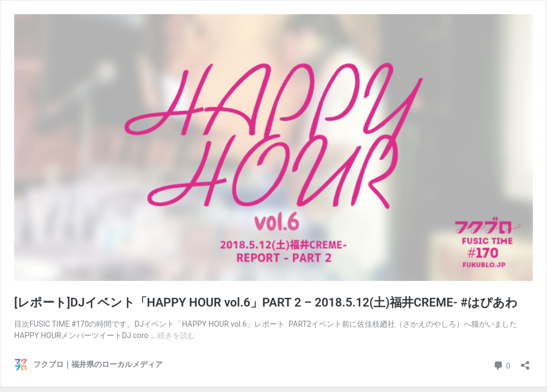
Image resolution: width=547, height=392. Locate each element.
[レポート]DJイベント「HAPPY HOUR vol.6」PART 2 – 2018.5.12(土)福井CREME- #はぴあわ (266, 302)
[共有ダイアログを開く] (525, 362)
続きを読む (176, 335)
